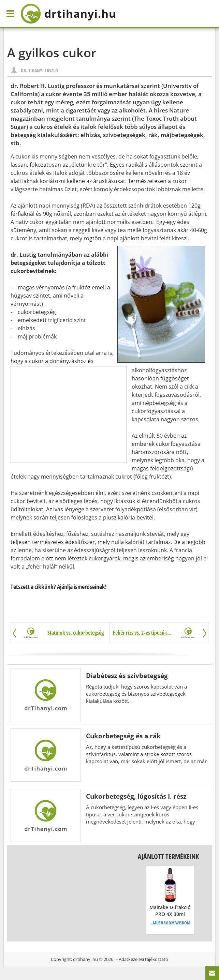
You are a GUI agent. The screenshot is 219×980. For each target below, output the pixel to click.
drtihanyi (68, 14)
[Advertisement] (69, 414)
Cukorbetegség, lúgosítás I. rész (136, 796)
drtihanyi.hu (85, 959)
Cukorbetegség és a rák (123, 736)
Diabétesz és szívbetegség (127, 675)
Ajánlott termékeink (168, 856)
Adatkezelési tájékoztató (143, 959)
